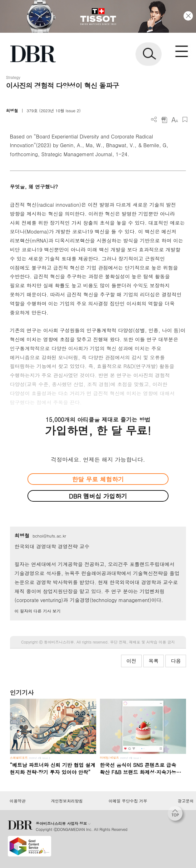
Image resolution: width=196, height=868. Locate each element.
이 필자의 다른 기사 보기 (38, 611)
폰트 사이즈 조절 (175, 120)
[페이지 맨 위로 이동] (177, 815)
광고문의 (186, 801)
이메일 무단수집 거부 (128, 801)
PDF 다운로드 (164, 120)
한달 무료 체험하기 (98, 479)
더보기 (154, 120)
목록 (154, 661)
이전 (131, 661)
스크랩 (185, 120)
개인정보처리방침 (67, 801)
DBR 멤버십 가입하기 (98, 496)
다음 (176, 661)
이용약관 (18, 801)
